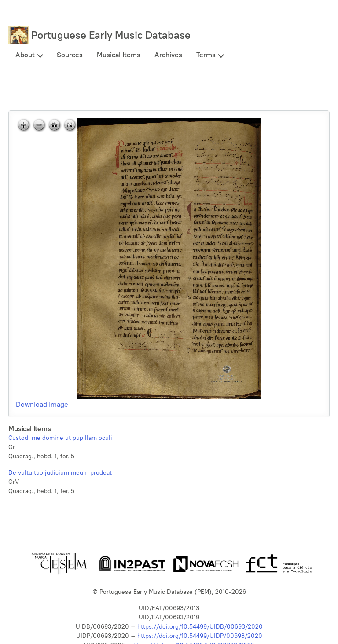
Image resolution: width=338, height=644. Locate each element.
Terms (206, 55)
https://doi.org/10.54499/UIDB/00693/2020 (200, 627)
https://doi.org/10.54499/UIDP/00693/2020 (200, 636)
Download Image (42, 404)
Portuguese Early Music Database (111, 35)
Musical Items (119, 55)
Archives (168, 55)
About (25, 55)
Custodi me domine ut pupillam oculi (60, 438)
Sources (70, 55)
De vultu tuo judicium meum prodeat (60, 473)
